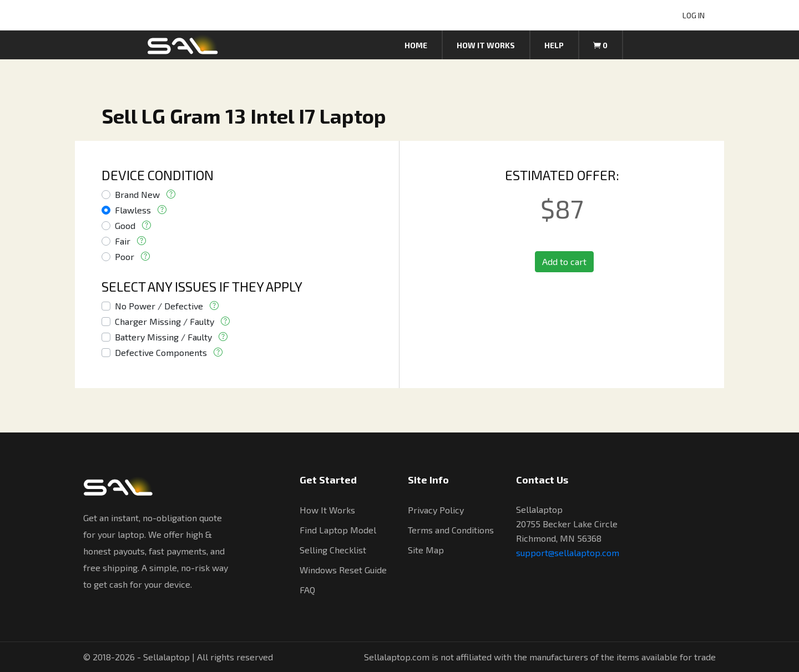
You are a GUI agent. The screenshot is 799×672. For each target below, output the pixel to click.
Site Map (426, 550)
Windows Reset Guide (343, 570)
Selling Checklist (333, 550)
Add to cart (564, 261)
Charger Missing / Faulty (165, 321)
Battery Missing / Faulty (163, 337)
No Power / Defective (159, 306)
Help (554, 45)
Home (416, 45)
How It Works (327, 510)
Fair (123, 241)
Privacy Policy (436, 510)
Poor (125, 256)
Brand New (137, 194)
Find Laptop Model (338, 530)
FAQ (307, 590)
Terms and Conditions (451, 530)
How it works (486, 45)
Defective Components (161, 352)
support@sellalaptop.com (568, 553)
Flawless (133, 210)
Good (125, 225)
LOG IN (694, 15)
